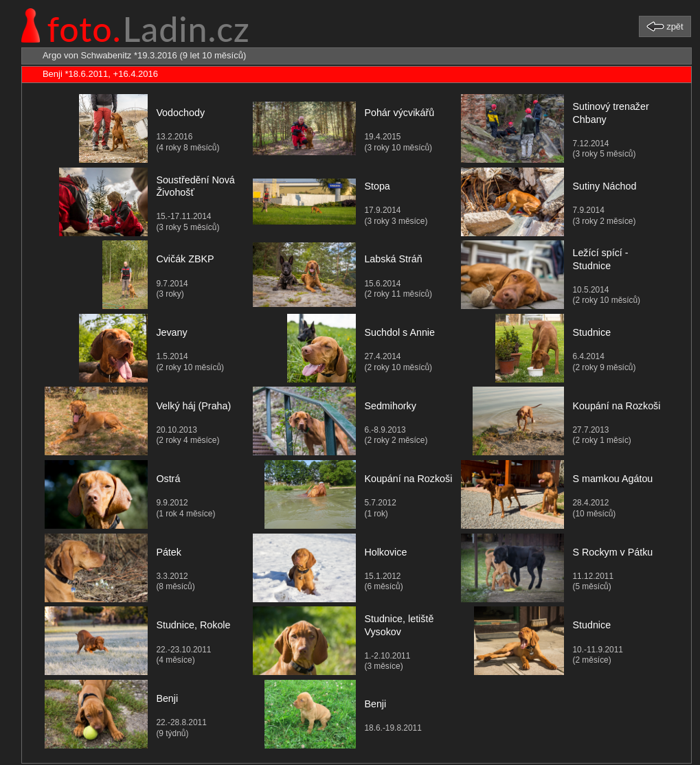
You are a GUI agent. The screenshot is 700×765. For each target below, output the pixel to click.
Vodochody (180, 113)
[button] (665, 26)
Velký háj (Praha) (193, 406)
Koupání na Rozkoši (616, 406)
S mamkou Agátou (612, 479)
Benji (167, 698)
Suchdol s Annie (399, 332)
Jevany (171, 332)
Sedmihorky (390, 406)
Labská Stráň (393, 259)
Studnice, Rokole (193, 625)
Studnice (591, 332)
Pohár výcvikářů (399, 113)
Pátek (169, 552)
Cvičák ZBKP (185, 259)
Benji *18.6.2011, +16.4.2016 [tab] (92, 74)
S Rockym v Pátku (612, 552)
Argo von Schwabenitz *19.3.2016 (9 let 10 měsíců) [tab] (136, 56)
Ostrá (168, 479)
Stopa (377, 186)
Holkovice (385, 552)
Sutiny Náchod (604, 186)
